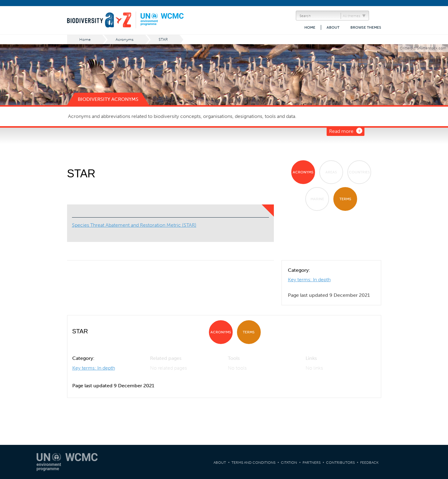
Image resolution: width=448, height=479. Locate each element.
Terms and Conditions (253, 463)
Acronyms (125, 39)
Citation (289, 463)
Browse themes (366, 27)
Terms (345, 199)
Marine (317, 199)
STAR (163, 39)
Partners (312, 463)
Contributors (340, 463)
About (333, 27)
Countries (359, 172)
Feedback (369, 463)
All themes (351, 16)
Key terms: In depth (309, 280)
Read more (341, 131)
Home (310, 27)
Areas (331, 172)
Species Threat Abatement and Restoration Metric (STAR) (134, 225)
